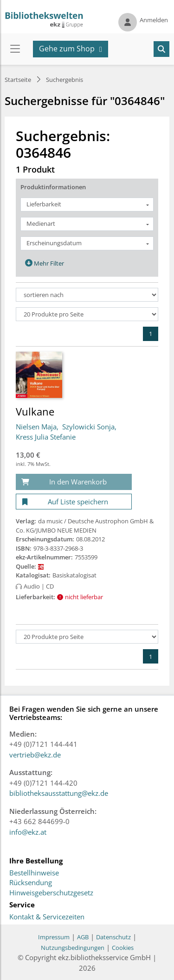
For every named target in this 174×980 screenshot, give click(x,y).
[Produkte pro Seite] (87, 314)
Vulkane (35, 411)
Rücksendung (31, 883)
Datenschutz (113, 937)
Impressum (54, 937)
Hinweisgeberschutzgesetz (51, 893)
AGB (83, 937)
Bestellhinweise (34, 873)
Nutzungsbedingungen (73, 948)
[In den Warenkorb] (74, 482)
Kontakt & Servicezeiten (47, 917)
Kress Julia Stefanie (46, 437)
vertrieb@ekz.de (35, 755)
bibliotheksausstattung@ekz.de (59, 793)
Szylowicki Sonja (88, 427)
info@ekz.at (28, 832)
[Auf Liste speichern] (74, 502)
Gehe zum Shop (67, 49)
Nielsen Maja (36, 427)
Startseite (18, 80)
